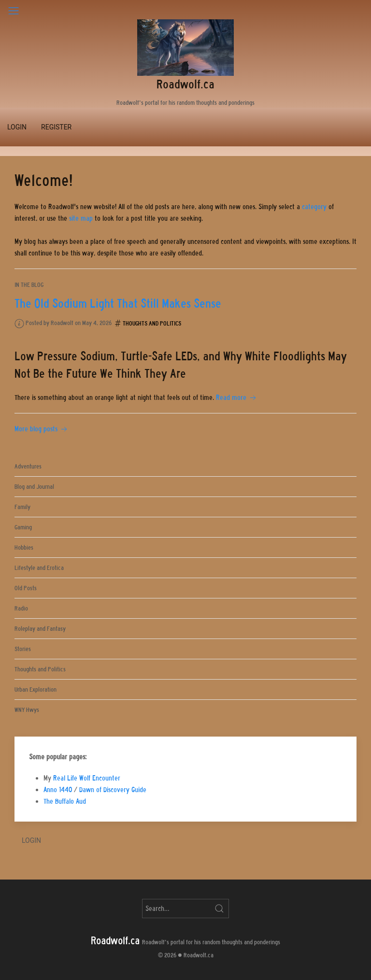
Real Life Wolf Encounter (87, 778)
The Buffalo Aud (65, 801)
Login (17, 127)
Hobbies (24, 547)
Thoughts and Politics (152, 323)
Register (56, 127)
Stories (23, 649)
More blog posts (42, 429)
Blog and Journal (34, 487)
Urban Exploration (36, 689)
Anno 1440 (58, 790)
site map (81, 218)
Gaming (23, 527)
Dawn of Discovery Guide (113, 790)
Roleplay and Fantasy (40, 629)
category (314, 207)
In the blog (29, 285)
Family (22, 507)
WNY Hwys (27, 710)
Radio (21, 608)
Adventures (28, 466)
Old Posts (26, 588)
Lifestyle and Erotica (39, 568)
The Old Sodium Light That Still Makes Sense (118, 304)
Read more (237, 398)
